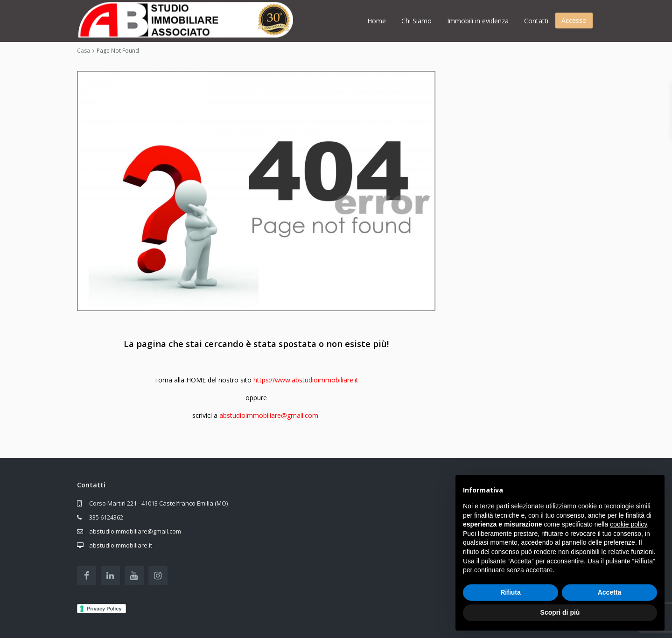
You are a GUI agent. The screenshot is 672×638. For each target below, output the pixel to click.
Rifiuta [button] (511, 592)
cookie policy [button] (628, 524)
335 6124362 (106, 517)
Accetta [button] (610, 592)
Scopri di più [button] (560, 612)
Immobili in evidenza (478, 21)
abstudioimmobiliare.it (121, 545)
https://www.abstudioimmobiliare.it (306, 380)
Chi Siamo (416, 21)
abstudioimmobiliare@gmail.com (269, 415)
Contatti (536, 21)
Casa (84, 51)
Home (377, 21)
